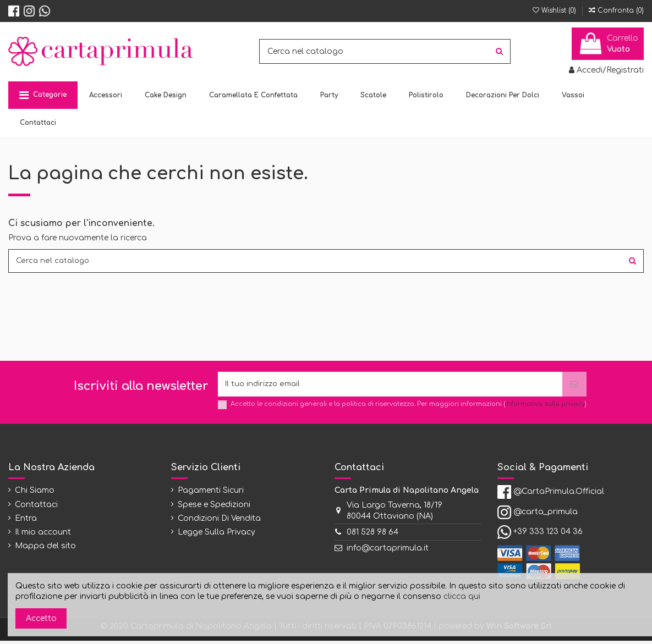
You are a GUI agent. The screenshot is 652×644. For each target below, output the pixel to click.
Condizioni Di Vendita (219, 522)
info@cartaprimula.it (388, 552)
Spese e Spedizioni (214, 508)
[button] (43, 95)
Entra (26, 522)
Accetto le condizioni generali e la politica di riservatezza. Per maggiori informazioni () (409, 408)
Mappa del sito (45, 550)
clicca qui (462, 596)
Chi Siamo (35, 494)
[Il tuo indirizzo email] (390, 387)
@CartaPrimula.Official (559, 495)
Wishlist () (555, 10)
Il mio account (43, 536)
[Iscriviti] (574, 387)
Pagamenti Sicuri (211, 494)
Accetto (41, 618)
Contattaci (36, 508)
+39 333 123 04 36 (548, 535)
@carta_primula (546, 516)
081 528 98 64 (372, 536)
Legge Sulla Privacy (217, 536)
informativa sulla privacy (545, 408)
